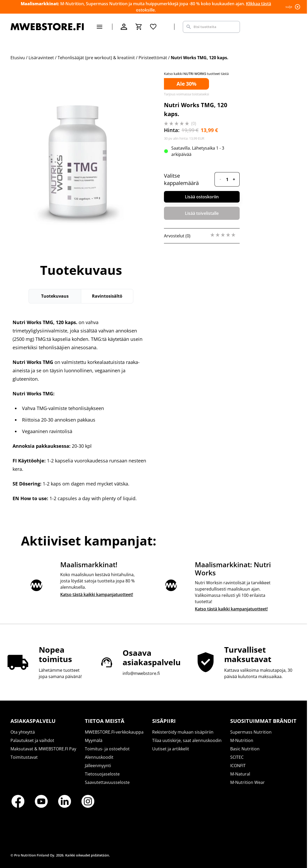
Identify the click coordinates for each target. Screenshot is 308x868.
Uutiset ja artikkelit (171, 749)
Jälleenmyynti (98, 766)
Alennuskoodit (99, 757)
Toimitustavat (24, 757)
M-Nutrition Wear (247, 782)
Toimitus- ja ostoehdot (107, 749)
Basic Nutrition (245, 749)
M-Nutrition (242, 740)
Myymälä (94, 740)
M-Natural (240, 774)
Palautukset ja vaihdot (32, 740)
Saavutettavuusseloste (107, 782)
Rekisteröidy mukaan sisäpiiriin (183, 732)
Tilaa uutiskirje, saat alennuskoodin (187, 740)
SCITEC (237, 757)
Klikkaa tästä (258, 4)
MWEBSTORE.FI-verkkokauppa (114, 732)
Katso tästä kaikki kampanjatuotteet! (97, 594)
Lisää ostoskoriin (202, 197)
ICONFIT (238, 766)
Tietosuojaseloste (102, 774)
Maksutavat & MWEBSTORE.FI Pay (43, 749)
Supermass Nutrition (251, 732)
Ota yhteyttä (23, 732)
